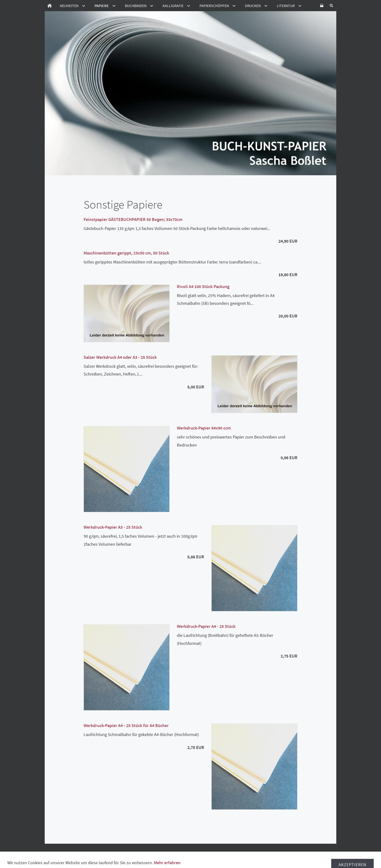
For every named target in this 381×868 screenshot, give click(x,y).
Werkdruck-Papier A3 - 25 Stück (113, 527)
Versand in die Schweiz (196, 853)
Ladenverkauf (168, 858)
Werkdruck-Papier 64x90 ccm (204, 428)
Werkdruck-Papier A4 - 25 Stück (206, 626)
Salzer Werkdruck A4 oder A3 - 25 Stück (120, 357)
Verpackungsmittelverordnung (264, 853)
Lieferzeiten (159, 853)
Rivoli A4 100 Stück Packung (203, 286)
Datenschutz (131, 853)
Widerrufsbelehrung (95, 853)
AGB (67, 853)
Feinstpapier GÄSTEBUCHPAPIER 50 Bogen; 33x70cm (133, 219)
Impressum (196, 858)
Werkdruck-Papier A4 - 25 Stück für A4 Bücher (126, 725)
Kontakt (218, 858)
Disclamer (308, 853)
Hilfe (226, 853)
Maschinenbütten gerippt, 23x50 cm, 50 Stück (126, 253)
